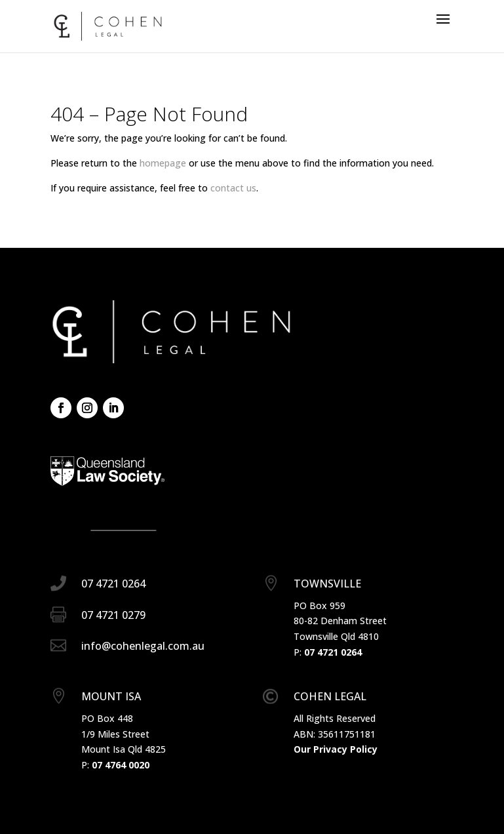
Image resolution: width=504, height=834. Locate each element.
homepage (163, 163)
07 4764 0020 (121, 765)
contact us (233, 188)
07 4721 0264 (333, 652)
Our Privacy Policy (336, 749)
